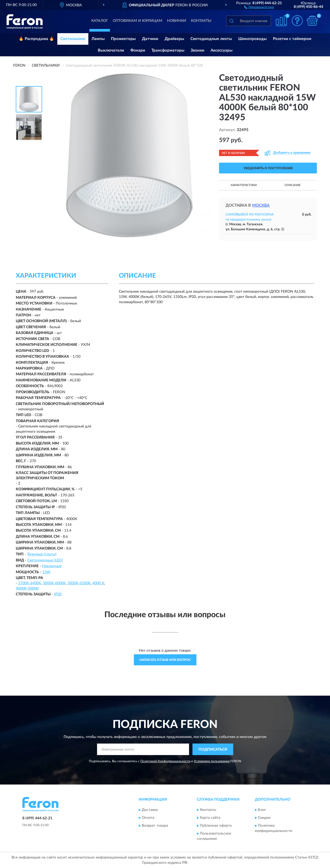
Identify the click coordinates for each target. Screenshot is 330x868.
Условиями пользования (212, 761)
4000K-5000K (27, 588)
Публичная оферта (216, 826)
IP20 (58, 594)
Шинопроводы (252, 39)
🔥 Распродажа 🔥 (36, 39)
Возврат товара (155, 826)
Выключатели (111, 50)
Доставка (150, 810)
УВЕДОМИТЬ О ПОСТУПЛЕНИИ (268, 168)
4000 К (98, 583)
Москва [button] (261, 205)
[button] (259, 7)
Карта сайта (210, 818)
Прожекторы (123, 39)
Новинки (177, 21)
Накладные (52, 566)
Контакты (201, 21)
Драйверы (174, 39)
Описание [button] (293, 185)
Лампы (98, 39)
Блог (262, 810)
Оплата (148, 818)
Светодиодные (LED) (45, 560)
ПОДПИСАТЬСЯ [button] (213, 750)
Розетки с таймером (292, 39)
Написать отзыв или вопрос (165, 660)
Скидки (264, 818)
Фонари (138, 50)
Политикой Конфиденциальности (165, 761)
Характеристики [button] (244, 185)
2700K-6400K (30, 583)
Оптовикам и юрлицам (138, 21)
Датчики (150, 39)
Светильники (73, 39)
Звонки (197, 50)
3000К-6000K (54, 583)
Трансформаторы (168, 50)
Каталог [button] (100, 21)
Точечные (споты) (42, 554)
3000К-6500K (79, 583)
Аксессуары (222, 50)
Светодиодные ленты (211, 39)
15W (46, 572)
